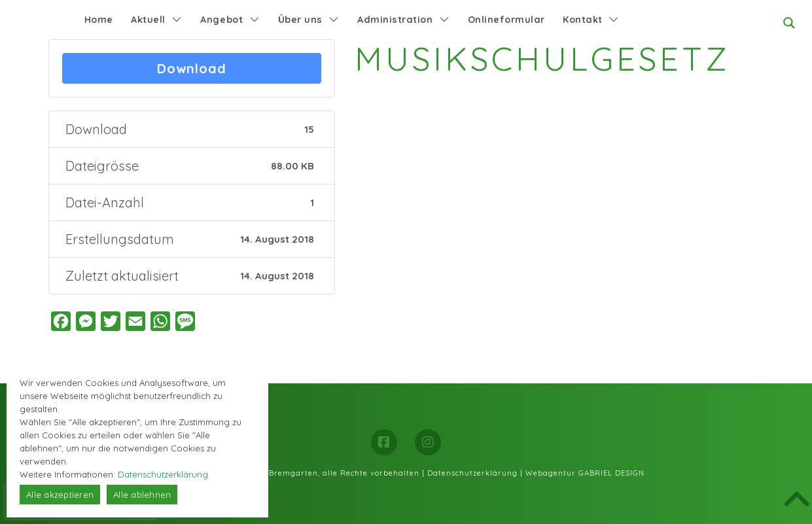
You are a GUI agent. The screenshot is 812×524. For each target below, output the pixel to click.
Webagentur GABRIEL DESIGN (585, 473)
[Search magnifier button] (789, 23)
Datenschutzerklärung (472, 473)
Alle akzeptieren (60, 495)
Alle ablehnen (142, 495)
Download (192, 68)
